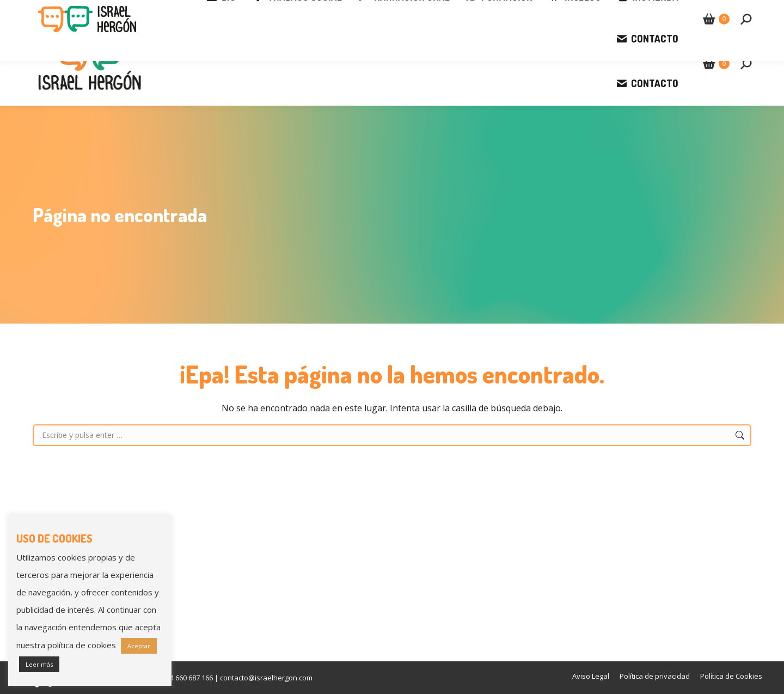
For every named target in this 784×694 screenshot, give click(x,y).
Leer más (39, 664)
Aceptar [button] (139, 646)
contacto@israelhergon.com (173, 11)
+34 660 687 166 (69, 11)
